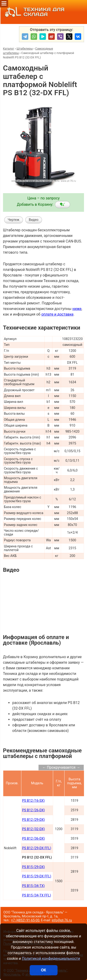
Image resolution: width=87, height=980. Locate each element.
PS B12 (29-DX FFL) (37, 848)
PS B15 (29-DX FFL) (37, 876)
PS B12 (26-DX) (33, 810)
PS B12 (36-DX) (33, 839)
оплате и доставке (57, 314)
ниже (77, 309)
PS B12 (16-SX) (33, 801)
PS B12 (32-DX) (33, 829)
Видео (34, 220)
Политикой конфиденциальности (51, 958)
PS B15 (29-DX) (33, 867)
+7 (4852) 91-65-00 (25, 920)
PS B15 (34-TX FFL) (37, 895)
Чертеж (13, 220)
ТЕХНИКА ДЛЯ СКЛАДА (33, 12)
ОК (43, 970)
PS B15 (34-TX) (33, 886)
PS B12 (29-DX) (33, 820)
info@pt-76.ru (62, 920)
